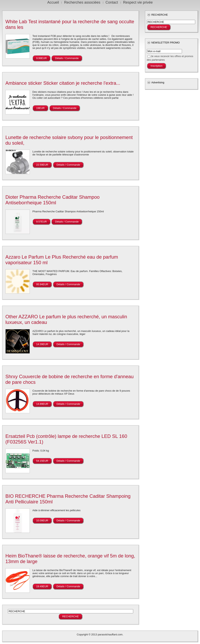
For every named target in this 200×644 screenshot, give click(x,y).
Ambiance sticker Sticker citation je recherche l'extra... (63, 83)
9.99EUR (41, 58)
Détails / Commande (67, 58)
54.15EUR (42, 461)
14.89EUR (42, 404)
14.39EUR (42, 344)
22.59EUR (42, 165)
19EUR (40, 108)
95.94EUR (42, 284)
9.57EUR (41, 222)
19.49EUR (42, 586)
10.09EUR (42, 521)
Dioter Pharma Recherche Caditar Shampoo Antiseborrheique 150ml (52, 200)
